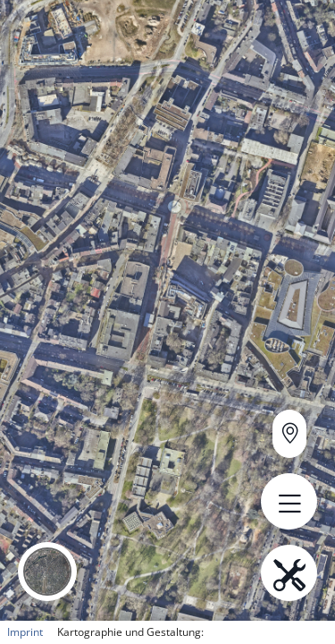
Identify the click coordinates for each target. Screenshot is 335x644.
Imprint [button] (25, 632)
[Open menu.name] (289, 501)
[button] (47, 572)
